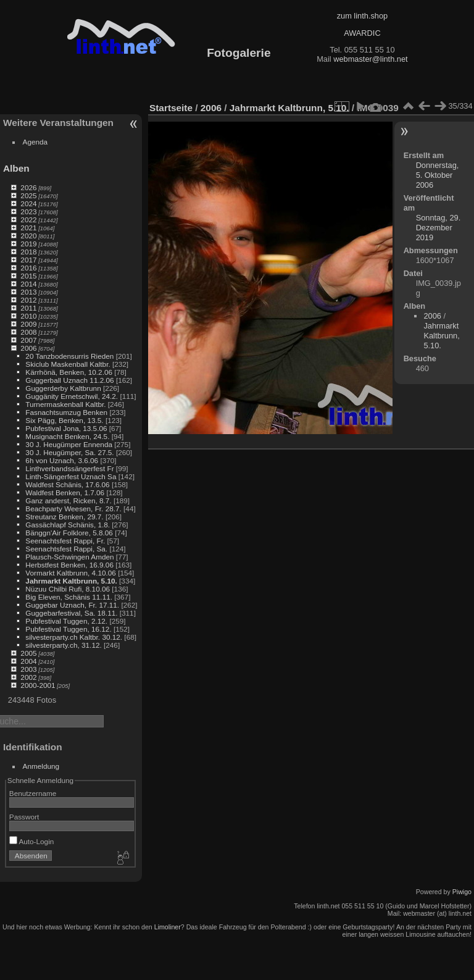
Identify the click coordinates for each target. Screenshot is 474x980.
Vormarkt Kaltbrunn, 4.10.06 (71, 573)
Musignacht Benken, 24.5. (67, 436)
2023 (28, 211)
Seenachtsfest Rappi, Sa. (66, 549)
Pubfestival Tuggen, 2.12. (66, 621)
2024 (28, 203)
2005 (28, 653)
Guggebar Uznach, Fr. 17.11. (72, 605)
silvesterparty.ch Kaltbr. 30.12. (74, 637)
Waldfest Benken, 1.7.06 (65, 492)
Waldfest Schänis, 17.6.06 (67, 484)
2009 (28, 324)
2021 (28, 228)
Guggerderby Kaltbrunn (63, 388)
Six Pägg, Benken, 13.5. (64, 420)
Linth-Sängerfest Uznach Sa (71, 476)
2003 (28, 669)
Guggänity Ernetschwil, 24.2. (72, 396)
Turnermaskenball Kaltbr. (65, 404)
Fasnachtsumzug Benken (66, 412)
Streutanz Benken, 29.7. (64, 517)
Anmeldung (41, 766)
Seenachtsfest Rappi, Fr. (65, 541)
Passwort (24, 817)
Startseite (171, 108)
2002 (28, 677)
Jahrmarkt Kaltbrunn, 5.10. (71, 581)
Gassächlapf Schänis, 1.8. (68, 525)
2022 (28, 220)
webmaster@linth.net (370, 59)
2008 (28, 332)
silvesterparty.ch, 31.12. (63, 645)
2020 (28, 236)
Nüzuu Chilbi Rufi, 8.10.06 (68, 589)
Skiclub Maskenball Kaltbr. (68, 364)
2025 (28, 195)
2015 (28, 276)
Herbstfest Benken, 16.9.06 (69, 565)
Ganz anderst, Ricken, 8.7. (68, 500)
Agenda (35, 142)
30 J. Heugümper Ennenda (69, 444)
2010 (28, 316)
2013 (28, 292)
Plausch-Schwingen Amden (69, 557)
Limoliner (168, 927)
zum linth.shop (363, 16)
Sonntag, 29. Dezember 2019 (439, 228)
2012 (28, 300)
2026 (28, 187)
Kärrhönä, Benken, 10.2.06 (69, 372)
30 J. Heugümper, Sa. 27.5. (69, 452)
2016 (28, 268)
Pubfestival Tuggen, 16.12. (68, 629)
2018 (28, 252)
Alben (16, 168)
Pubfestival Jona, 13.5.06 (66, 428)
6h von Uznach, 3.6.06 (62, 460)
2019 (28, 244)
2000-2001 (38, 685)
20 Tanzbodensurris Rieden (69, 356)
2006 (28, 348)
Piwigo (462, 892)
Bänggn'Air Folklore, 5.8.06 (69, 533)
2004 (28, 661)
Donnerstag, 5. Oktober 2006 (438, 175)
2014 (28, 284)
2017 (28, 260)
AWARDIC (362, 33)
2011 (28, 308)
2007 (28, 340)
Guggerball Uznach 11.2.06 (69, 380)
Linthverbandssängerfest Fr (69, 468)
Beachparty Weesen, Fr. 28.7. (73, 509)
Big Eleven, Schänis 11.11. (69, 597)
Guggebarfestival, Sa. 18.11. (71, 613)
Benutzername (33, 793)
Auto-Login (32, 841)
